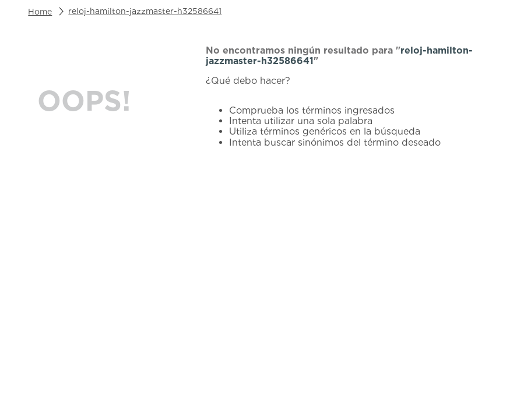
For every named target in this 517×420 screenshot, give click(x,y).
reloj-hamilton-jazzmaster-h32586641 (145, 11)
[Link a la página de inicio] (40, 12)
